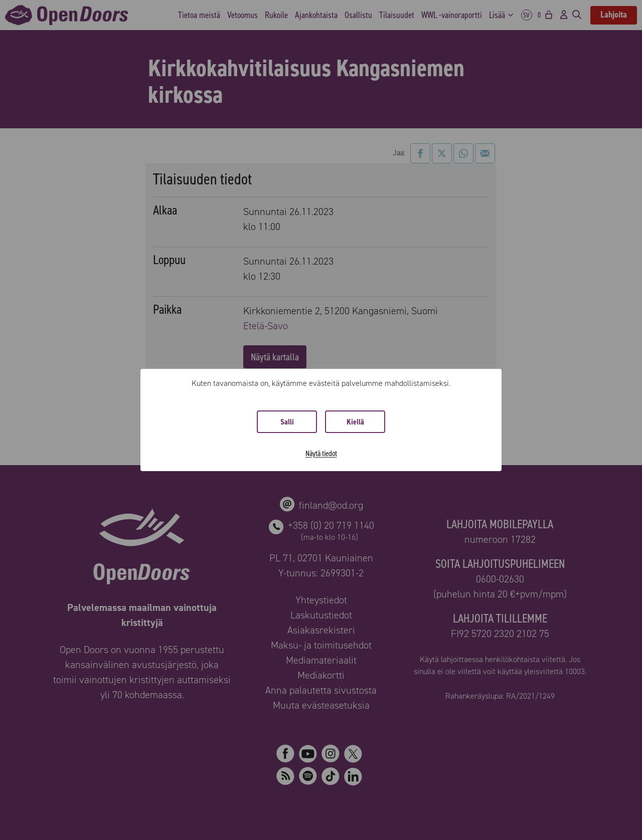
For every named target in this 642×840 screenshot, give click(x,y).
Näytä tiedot (321, 453)
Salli (287, 422)
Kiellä (355, 422)
